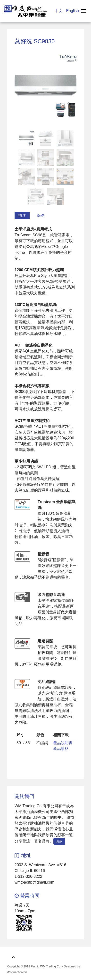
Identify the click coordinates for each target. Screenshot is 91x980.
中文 (59, 11)
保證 (41, 215)
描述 (22, 215)
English (73, 11)
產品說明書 (63, 743)
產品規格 (61, 749)
